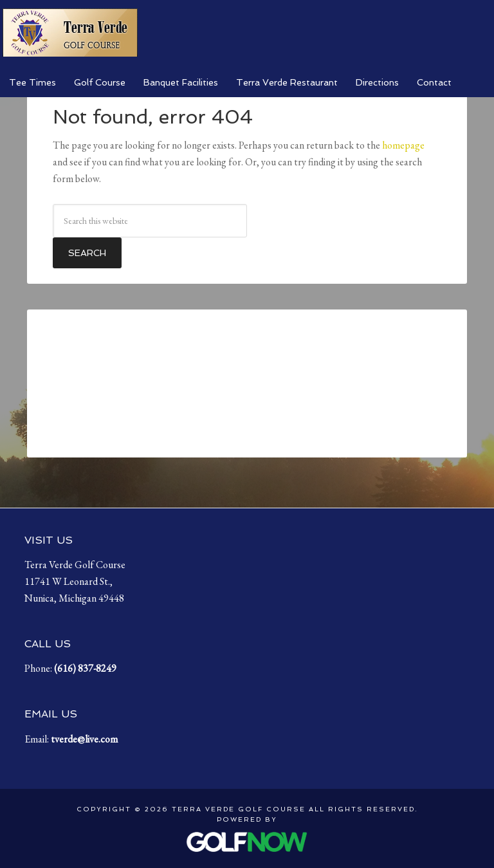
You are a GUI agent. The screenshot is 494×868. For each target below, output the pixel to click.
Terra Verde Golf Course (70, 32)
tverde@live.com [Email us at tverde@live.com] (84, 739)
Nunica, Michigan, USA (247, 383)
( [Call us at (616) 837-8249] (85, 668)
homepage (403, 145)
